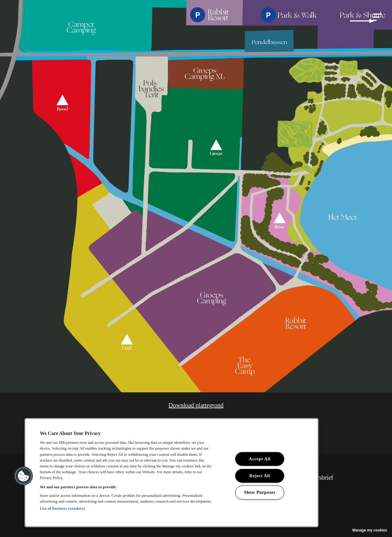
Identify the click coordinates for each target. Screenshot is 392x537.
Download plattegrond (196, 405)
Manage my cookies (370, 530)
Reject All (260, 476)
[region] (171, 473)
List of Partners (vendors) (62, 508)
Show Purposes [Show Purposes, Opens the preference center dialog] (260, 492)
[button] (377, 17)
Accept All (260, 459)
